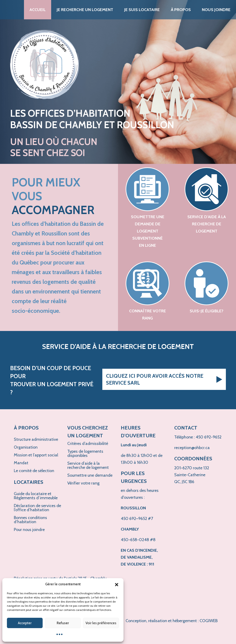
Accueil (38, 10)
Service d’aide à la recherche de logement (88, 465)
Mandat (21, 463)
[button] (117, 584)
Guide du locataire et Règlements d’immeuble (36, 496)
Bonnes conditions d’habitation (30, 520)
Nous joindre (216, 10)
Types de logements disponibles (85, 453)
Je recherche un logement (85, 10)
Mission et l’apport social (36, 455)
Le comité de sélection (34, 471)
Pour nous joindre (29, 530)
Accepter (25, 623)
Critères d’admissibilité (88, 444)
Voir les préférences (101, 623)
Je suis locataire (142, 10)
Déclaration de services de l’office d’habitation (37, 508)
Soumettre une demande (90, 475)
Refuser (63, 623)
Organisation (26, 447)
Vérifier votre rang (83, 483)
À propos (181, 10)
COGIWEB (209, 621)
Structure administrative (36, 439)
